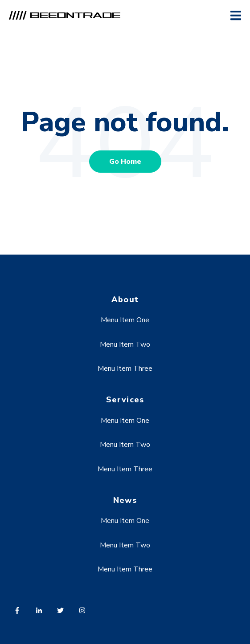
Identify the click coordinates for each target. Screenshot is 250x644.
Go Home (125, 162)
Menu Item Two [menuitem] (125, 344)
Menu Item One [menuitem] (125, 320)
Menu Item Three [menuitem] (125, 369)
